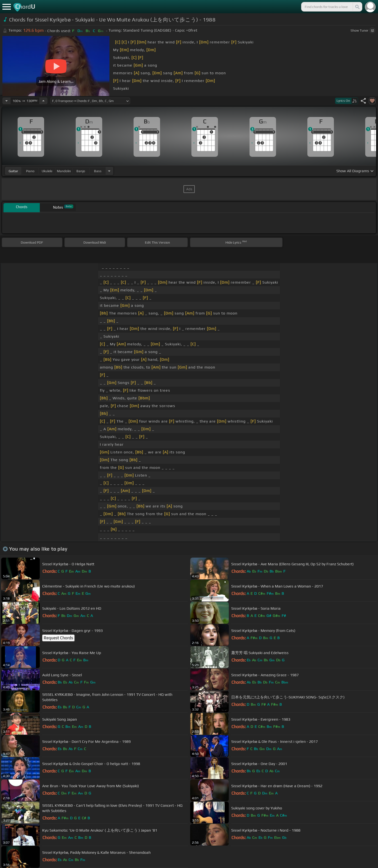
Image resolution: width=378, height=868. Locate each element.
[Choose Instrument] (109, 171)
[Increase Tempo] (43, 101)
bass (98, 171)
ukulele (47, 171)
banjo (81, 171)
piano (30, 171)
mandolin (64, 171)
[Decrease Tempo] (7, 101)
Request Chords (58, 638)
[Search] (357, 7)
